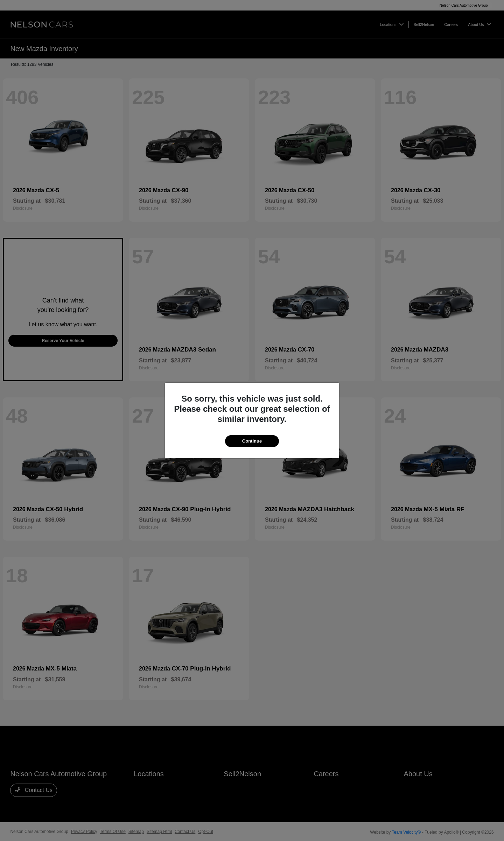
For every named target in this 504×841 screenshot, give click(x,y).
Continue (252, 441)
